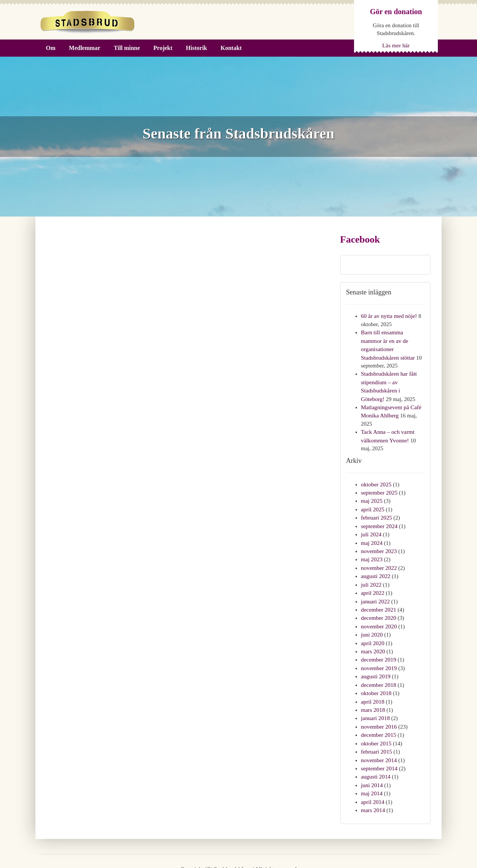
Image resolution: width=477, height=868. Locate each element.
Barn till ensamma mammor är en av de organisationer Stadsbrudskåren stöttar (392, 340)
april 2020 (372, 623)
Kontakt (231, 48)
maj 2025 (372, 487)
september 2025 (379, 479)
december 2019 (378, 639)
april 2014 (372, 774)
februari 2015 (376, 727)
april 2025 (372, 495)
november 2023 (379, 535)
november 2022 (379, 551)
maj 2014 (372, 767)
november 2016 (379, 703)
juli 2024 (371, 519)
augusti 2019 (375, 655)
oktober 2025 (376, 471)
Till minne (127, 48)
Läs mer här (396, 45)
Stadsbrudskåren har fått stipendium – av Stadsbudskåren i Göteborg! (392, 372)
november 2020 (379, 607)
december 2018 (378, 663)
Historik (197, 48)
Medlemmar (85, 48)
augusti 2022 (375, 559)
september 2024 (379, 511)
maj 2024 (372, 527)
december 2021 (378, 591)
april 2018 (372, 679)
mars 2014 (373, 783)
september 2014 (379, 743)
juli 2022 (371, 567)
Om (51, 48)
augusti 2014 (375, 751)
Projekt (163, 48)
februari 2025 (376, 503)
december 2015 (378, 711)
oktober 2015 (376, 719)
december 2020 (378, 599)
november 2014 (379, 735)
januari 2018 (375, 695)
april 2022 (372, 575)
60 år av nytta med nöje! (388, 316)
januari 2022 (375, 583)
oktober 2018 (376, 671)
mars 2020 (373, 631)
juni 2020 (372, 615)
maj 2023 (372, 543)
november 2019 (379, 647)
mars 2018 (373, 687)
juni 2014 (372, 758)
